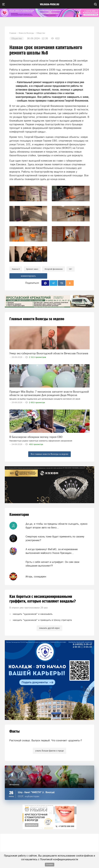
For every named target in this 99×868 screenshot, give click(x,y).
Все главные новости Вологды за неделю (49, 454)
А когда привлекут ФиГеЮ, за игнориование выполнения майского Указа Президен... (52, 551)
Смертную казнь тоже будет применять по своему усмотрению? (55, 538)
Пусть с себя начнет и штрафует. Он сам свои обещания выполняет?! (52, 564)
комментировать (28, 276)
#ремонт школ (32, 269)
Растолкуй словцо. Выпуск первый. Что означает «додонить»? (46, 740)
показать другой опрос (49, 628)
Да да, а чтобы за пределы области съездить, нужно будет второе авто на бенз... (57, 526)
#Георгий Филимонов (54, 269)
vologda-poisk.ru (50, 4)
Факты (14, 731)
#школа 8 (16, 269)
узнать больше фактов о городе (49, 751)
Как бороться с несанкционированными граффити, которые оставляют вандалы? (43, 599)
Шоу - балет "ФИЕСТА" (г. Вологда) (36, 792)
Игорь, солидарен (36, 576)
